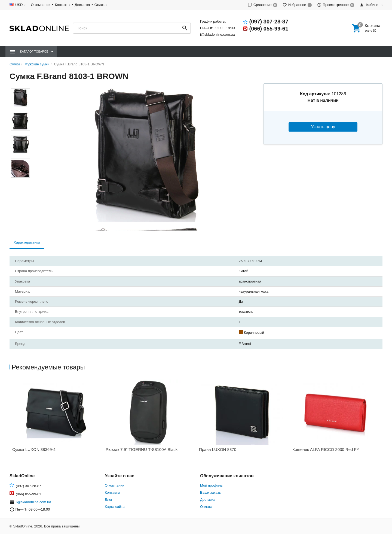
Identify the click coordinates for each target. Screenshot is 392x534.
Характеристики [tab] (27, 242)
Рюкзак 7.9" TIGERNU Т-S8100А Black (142, 449)
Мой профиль (211, 485)
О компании (41, 5)
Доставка (82, 5)
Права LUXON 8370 (218, 449)
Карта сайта (115, 507)
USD (19, 5)
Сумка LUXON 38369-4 (34, 449)
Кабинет (370, 5)
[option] (56, 418)
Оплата (101, 5)
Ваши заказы (211, 492)
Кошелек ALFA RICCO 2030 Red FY (326, 449)
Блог (109, 500)
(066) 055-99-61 (269, 29)
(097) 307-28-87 (269, 22)
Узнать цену (323, 127)
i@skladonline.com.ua (217, 34)
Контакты (63, 5)
